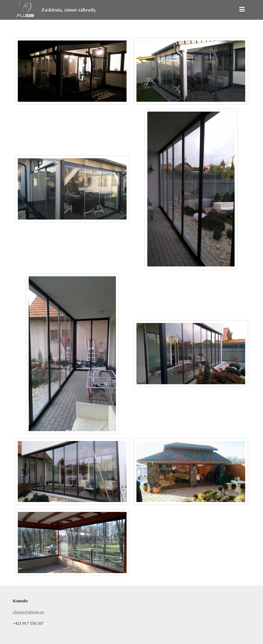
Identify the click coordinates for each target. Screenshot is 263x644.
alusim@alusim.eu (29, 612)
